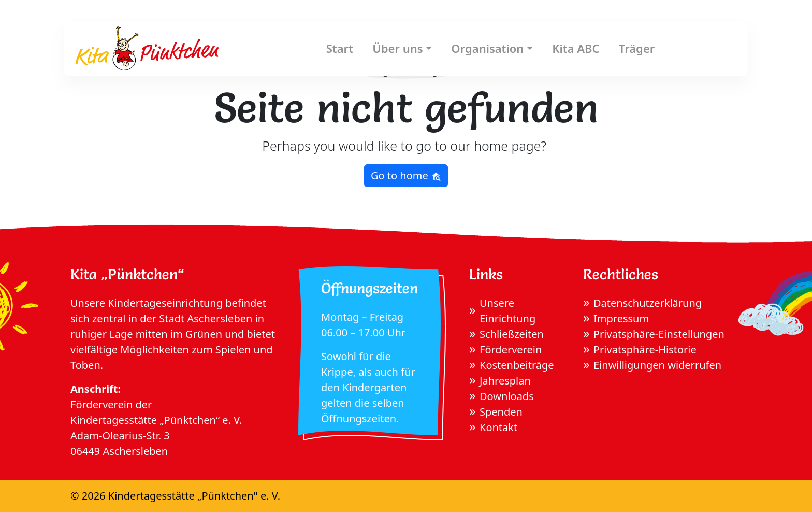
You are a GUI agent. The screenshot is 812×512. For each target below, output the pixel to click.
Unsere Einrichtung (508, 311)
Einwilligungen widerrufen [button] (657, 365)
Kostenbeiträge (517, 365)
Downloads (507, 396)
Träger (637, 48)
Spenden (501, 412)
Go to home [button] (406, 175)
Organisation (487, 48)
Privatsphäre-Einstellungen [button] (659, 334)
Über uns (397, 48)
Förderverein (511, 350)
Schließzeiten (512, 334)
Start (340, 48)
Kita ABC (576, 48)
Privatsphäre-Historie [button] (645, 350)
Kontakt (498, 427)
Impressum (621, 318)
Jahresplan (505, 381)
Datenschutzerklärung (648, 303)
